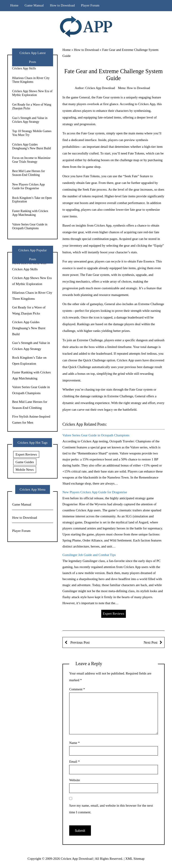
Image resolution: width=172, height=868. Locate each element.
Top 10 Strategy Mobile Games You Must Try (32, 133)
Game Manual (34, 5)
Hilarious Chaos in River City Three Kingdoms (31, 80)
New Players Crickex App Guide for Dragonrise (95, 492)
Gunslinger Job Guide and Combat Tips (89, 555)
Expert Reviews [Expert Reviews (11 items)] (26, 454)
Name (74, 743)
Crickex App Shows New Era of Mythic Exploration (32, 93)
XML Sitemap (135, 859)
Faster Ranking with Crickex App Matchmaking (30, 213)
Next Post (151, 642)
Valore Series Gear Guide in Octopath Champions (96, 435)
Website (75, 780)
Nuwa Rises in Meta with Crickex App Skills (28, 67)
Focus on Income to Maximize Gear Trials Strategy (31, 160)
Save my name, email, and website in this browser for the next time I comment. (111, 809)
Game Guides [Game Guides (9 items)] (25, 462)
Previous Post (80, 642)
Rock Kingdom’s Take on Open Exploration (32, 200)
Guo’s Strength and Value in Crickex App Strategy (30, 120)
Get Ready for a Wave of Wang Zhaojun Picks (32, 106)
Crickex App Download (100, 88)
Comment (77, 689)
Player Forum (90, 5)
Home (14, 5)
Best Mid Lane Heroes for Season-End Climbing (28, 173)
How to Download (62, 5)
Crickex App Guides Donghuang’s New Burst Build (31, 146)
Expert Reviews (113, 614)
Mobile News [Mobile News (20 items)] (25, 470)
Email (74, 762)
